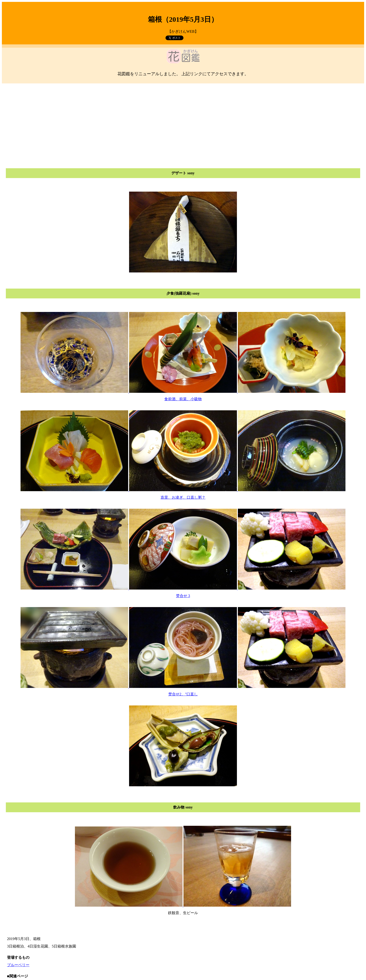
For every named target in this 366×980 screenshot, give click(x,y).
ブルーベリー (18, 965)
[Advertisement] (183, 120)
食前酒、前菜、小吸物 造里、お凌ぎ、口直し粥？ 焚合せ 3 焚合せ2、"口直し (183, 588)
